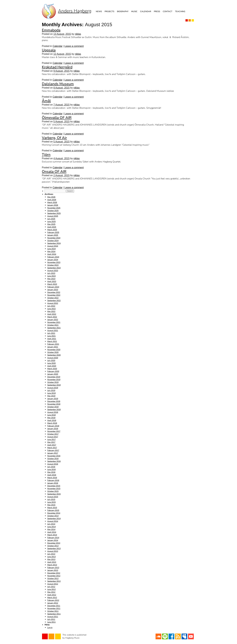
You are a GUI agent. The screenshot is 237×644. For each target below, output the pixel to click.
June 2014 (51, 527)
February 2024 (53, 257)
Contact (168, 12)
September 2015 (54, 494)
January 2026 (53, 205)
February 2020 (53, 371)
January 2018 (53, 429)
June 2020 (51, 363)
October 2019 (53, 382)
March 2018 (52, 423)
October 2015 (53, 491)
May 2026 (51, 197)
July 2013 (51, 554)
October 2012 (53, 578)
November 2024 (54, 238)
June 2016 (51, 469)
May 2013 (51, 559)
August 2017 (53, 437)
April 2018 (52, 420)
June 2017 (51, 439)
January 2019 (53, 399)
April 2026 (52, 200)
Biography (123, 12)
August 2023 (53, 271)
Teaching (180, 12)
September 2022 (54, 301)
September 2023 (54, 268)
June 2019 (51, 393)
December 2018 (54, 401)
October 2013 (53, 546)
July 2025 (51, 219)
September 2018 (54, 410)
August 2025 (53, 216)
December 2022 (54, 292)
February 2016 (53, 480)
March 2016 (52, 478)
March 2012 (52, 598)
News (99, 12)
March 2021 (52, 341)
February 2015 (53, 510)
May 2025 (51, 224)
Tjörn (46, 155)
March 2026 (52, 202)
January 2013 (53, 570)
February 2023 (53, 287)
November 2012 (54, 576)
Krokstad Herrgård (57, 67)
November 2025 (54, 208)
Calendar (146, 12)
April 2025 (52, 227)
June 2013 (51, 557)
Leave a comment (74, 46)
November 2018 (54, 404)
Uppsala (49, 50)
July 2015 (51, 499)
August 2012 (53, 584)
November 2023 (54, 262)
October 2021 (53, 325)
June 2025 (51, 221)
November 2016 (54, 456)
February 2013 (53, 568)
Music (134, 12)
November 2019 (54, 380)
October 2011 (53, 611)
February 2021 (53, 344)
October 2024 (53, 241)
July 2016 (51, 467)
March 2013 (52, 565)
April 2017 (52, 445)
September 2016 (54, 461)
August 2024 (53, 246)
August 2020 (53, 358)
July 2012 (51, 587)
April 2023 (52, 281)
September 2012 (54, 581)
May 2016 (51, 472)
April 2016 (52, 475)
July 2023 (51, 273)
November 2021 (54, 322)
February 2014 (53, 538)
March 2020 (52, 369)
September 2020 (54, 355)
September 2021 (54, 328)
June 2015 (51, 502)
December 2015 (54, 486)
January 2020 (53, 374)
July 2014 (51, 524)
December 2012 (54, 573)
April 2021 (52, 339)
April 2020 (52, 366)
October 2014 (53, 516)
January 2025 (53, 235)
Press (157, 12)
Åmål (46, 101)
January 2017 (53, 453)
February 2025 (53, 232)
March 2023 (52, 284)
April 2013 (52, 562)
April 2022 (52, 314)
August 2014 (53, 521)
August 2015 (53, 497)
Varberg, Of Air (54, 138)
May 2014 (51, 529)
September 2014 (54, 519)
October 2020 (53, 352)
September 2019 (54, 385)
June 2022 (51, 309)
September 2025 (54, 213)
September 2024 (54, 243)
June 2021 (51, 336)
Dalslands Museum (58, 84)
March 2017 (52, 448)
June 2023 (51, 276)
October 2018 (53, 407)
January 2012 (53, 603)
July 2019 (51, 390)
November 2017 (54, 431)
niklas (78, 34)
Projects (109, 12)
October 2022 (53, 298)
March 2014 (52, 535)
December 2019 (54, 377)
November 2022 (54, 295)
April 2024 (52, 254)
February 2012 (53, 600)
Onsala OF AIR (54, 172)
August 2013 (53, 551)
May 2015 (51, 505)
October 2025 (53, 211)
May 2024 (51, 251)
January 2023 (53, 290)
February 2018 (53, 426)
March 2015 (52, 508)
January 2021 (53, 347)
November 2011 (54, 608)
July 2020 (51, 360)
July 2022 (51, 306)
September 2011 (54, 614)
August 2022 (53, 303)
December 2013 (54, 543)
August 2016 (53, 464)
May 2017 (51, 442)
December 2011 (54, 606)
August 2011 (53, 617)
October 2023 (53, 265)
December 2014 (54, 513)
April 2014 (52, 532)
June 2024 (51, 249)
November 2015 (54, 489)
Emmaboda (51, 30)
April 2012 (52, 595)
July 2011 (51, 619)
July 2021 (51, 333)
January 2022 (53, 320)
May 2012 (51, 592)
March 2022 (52, 317)
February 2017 (53, 450)
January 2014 (53, 540)
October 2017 (53, 434)
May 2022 (51, 311)
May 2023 (51, 279)
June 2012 (51, 589)
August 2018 (53, 412)
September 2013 (54, 548)
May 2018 (51, 418)
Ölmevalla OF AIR (57, 118)
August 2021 (53, 330)
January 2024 (53, 260)
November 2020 (54, 350)
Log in (50, 627)
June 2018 (51, 415)
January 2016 (53, 483)
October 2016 (53, 459)
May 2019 (51, 396)
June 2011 (51, 622)
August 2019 (53, 388)
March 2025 (52, 230)
